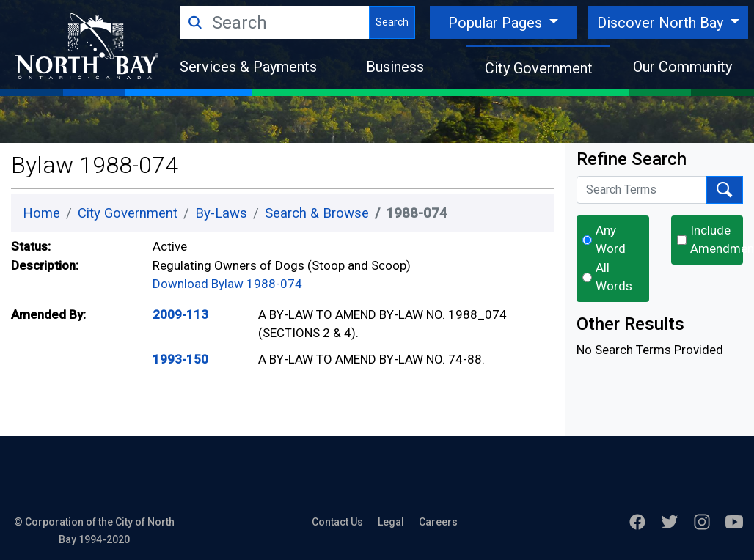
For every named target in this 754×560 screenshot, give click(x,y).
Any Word (611, 240)
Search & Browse (317, 213)
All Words (614, 277)
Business (395, 67)
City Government (539, 68)
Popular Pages (497, 23)
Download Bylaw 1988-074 (227, 284)
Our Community (682, 67)
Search (392, 22)
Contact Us (337, 522)
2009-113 (180, 314)
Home (41, 213)
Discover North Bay (662, 23)
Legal (391, 522)
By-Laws (221, 213)
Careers (438, 522)
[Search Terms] (642, 190)
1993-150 (180, 359)
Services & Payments (248, 67)
